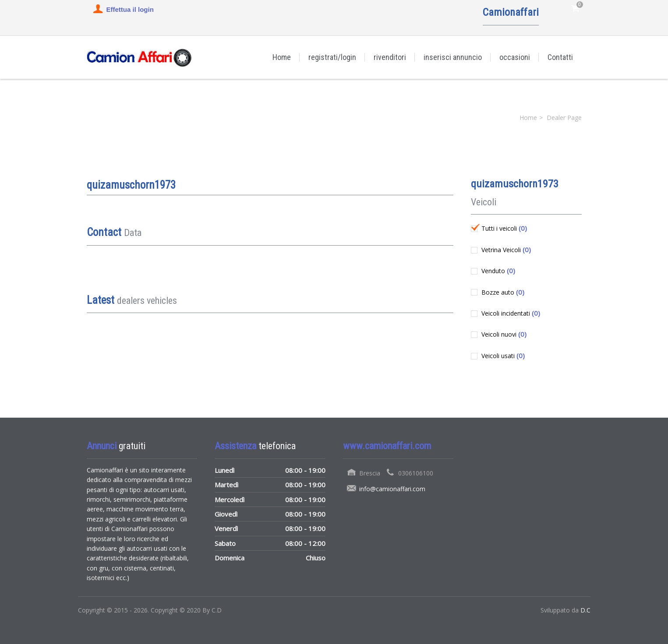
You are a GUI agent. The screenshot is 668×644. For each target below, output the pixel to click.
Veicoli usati (502, 355)
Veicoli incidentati (510, 313)
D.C (585, 610)
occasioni (515, 57)
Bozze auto (502, 292)
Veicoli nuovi (503, 334)
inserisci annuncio (453, 57)
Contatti (560, 57)
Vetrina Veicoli (505, 250)
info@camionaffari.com (392, 489)
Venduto (497, 271)
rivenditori (390, 57)
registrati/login (332, 57)
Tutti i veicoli (503, 228)
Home (282, 57)
